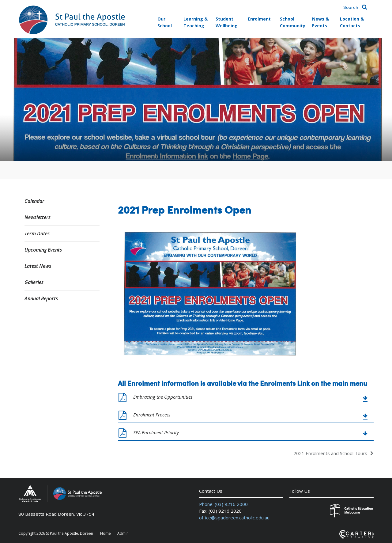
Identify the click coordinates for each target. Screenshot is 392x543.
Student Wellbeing (227, 22)
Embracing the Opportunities (163, 397)
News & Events (320, 22)
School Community (293, 22)
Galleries (34, 282)
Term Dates (37, 234)
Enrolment (259, 19)
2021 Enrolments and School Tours (330, 453)
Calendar (34, 201)
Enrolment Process (152, 415)
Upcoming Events (43, 250)
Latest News (38, 266)
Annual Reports (41, 298)
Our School (165, 22)
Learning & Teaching (196, 22)
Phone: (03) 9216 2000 (223, 504)
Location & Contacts (352, 22)
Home (106, 533)
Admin (123, 533)
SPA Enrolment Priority (156, 432)
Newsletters (38, 217)
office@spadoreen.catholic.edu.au (234, 518)
